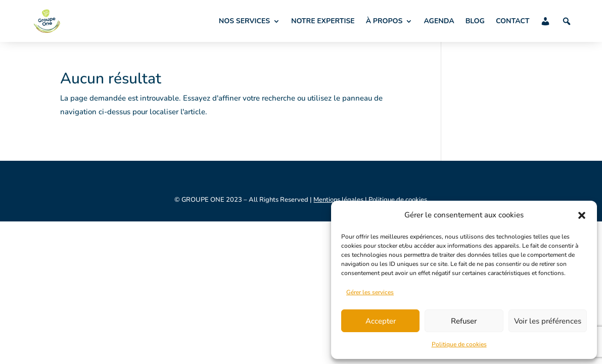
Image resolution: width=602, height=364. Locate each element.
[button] (582, 215)
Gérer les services (370, 292)
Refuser (464, 321)
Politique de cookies (459, 344)
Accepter (381, 321)
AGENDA (439, 21)
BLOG (475, 21)
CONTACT (513, 21)
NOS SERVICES (244, 21)
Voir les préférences (548, 321)
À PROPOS (384, 21)
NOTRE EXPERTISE (323, 21)
